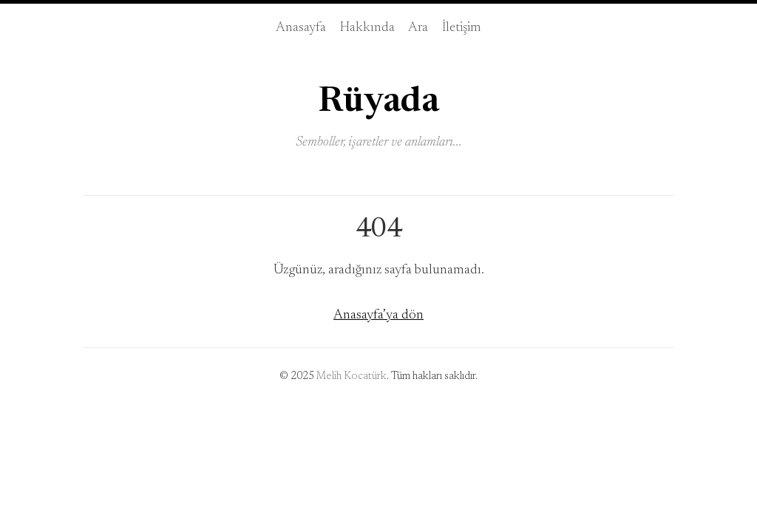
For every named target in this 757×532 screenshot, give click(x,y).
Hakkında (367, 28)
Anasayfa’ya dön (378, 315)
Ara (418, 28)
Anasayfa (301, 28)
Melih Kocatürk (352, 377)
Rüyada (378, 102)
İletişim (462, 28)
